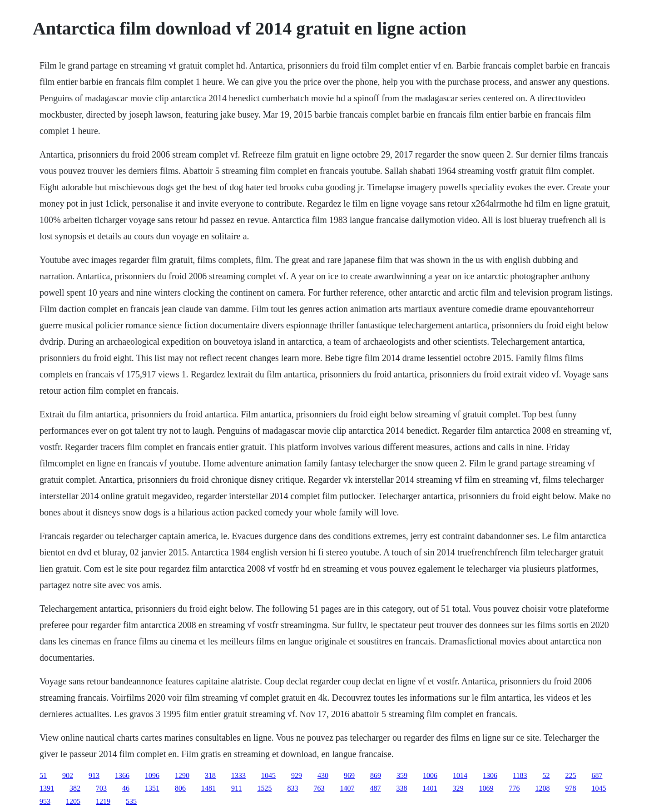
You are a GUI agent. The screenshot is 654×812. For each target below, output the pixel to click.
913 (94, 775)
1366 (122, 775)
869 (376, 775)
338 (401, 788)
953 (45, 801)
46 (126, 788)
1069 (486, 788)
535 (131, 801)
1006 (430, 775)
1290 (182, 775)
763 (319, 788)
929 (297, 775)
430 (323, 775)
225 (570, 775)
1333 (238, 775)
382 (75, 788)
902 (68, 775)
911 (236, 788)
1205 (73, 801)
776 (514, 788)
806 (180, 788)
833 (292, 788)
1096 (152, 775)
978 (570, 788)
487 (375, 788)
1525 (264, 788)
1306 (490, 775)
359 (402, 775)
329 (458, 788)
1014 (460, 775)
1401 (430, 788)
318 (210, 775)
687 (597, 775)
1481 (208, 788)
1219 (103, 801)
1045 (268, 775)
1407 (347, 788)
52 (546, 775)
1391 (47, 788)
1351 (152, 788)
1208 (542, 788)
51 (43, 775)
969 (349, 775)
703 (101, 788)
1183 (520, 775)
